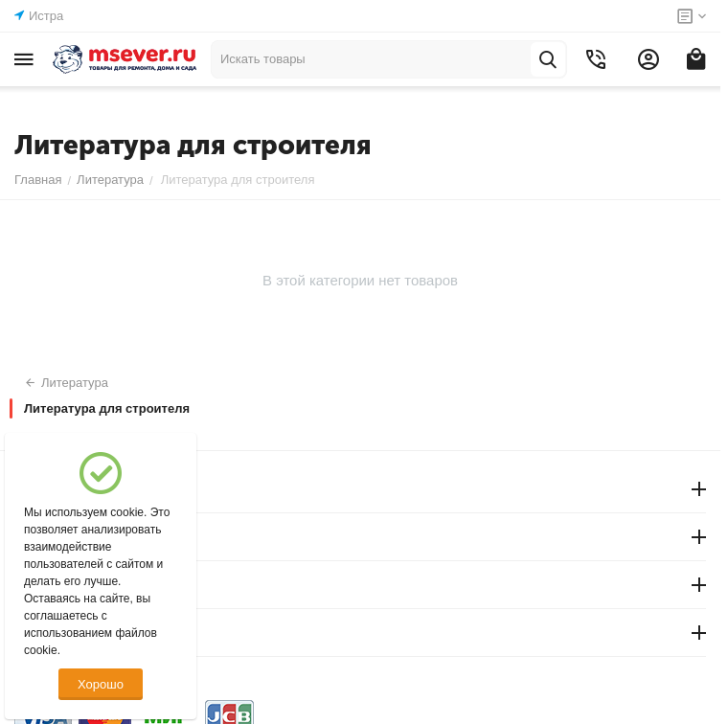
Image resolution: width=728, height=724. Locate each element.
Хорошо (101, 684)
